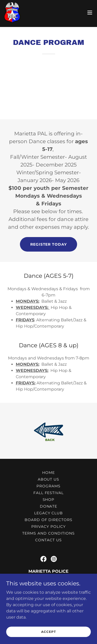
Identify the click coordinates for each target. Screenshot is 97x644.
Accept (48, 632)
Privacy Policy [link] (48, 527)
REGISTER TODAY (49, 244)
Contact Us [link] (48, 540)
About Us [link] (49, 479)
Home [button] (48, 473)
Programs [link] (48, 486)
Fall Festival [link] (49, 493)
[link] (12, 12)
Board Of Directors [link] (49, 520)
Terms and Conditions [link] (48, 533)
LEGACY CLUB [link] (49, 513)
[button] (90, 12)
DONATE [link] (49, 506)
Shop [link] (49, 500)
